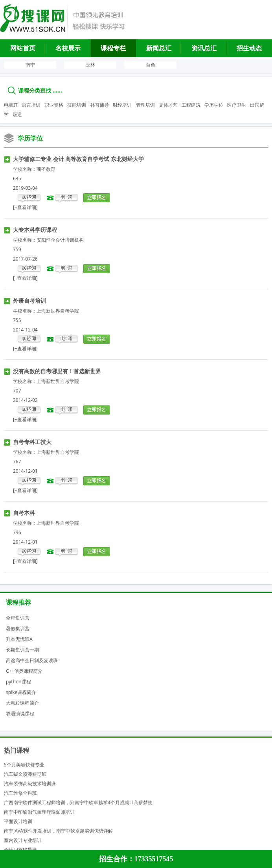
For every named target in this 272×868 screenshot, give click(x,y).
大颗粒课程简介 (22, 703)
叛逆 (17, 114)
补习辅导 (99, 105)
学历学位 (214, 105)
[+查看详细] (25, 207)
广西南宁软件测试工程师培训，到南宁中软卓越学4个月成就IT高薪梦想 (78, 802)
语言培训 (31, 105)
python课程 (18, 682)
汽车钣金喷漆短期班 (25, 774)
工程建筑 (191, 105)
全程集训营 (18, 618)
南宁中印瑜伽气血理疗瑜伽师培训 (39, 812)
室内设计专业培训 (23, 840)
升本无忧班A (19, 639)
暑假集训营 (18, 628)
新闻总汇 (159, 48)
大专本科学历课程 (35, 230)
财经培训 (122, 105)
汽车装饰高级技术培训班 (30, 784)
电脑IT (11, 105)
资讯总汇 (204, 48)
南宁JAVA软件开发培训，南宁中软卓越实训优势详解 (58, 831)
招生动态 (249, 48)
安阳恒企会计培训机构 (60, 240)
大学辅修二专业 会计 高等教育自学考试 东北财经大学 (78, 159)
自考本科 (24, 513)
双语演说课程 (20, 713)
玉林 (90, 65)
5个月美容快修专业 (24, 765)
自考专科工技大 (32, 442)
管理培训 (145, 105)
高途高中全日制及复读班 (32, 660)
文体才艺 (168, 105)
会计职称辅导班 (20, 850)
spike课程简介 (21, 692)
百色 (151, 65)
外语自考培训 (29, 301)
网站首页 (23, 48)
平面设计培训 (18, 821)
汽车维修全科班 (20, 793)
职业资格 (54, 105)
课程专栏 (113, 48)
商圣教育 (46, 169)
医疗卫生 (237, 105)
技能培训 (77, 105)
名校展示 (68, 48)
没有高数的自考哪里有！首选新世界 (57, 371)
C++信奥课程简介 (24, 671)
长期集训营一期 (22, 650)
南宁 (30, 65)
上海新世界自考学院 (58, 311)
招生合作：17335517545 (136, 859)
